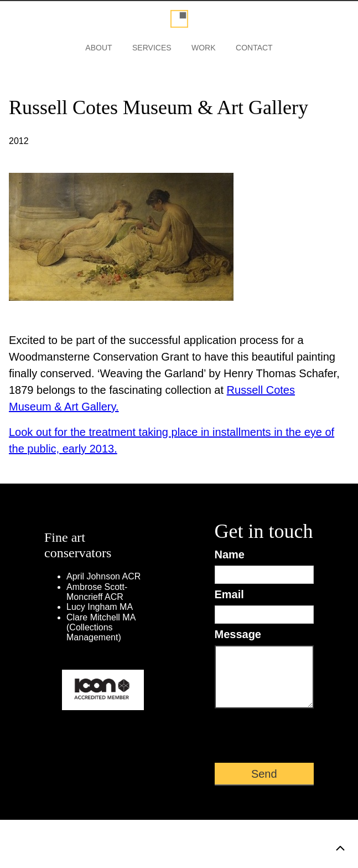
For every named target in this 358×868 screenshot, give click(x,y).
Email (229, 594)
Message (238, 634)
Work (204, 48)
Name (230, 554)
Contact (254, 48)
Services (152, 48)
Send (264, 774)
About (98, 48)
